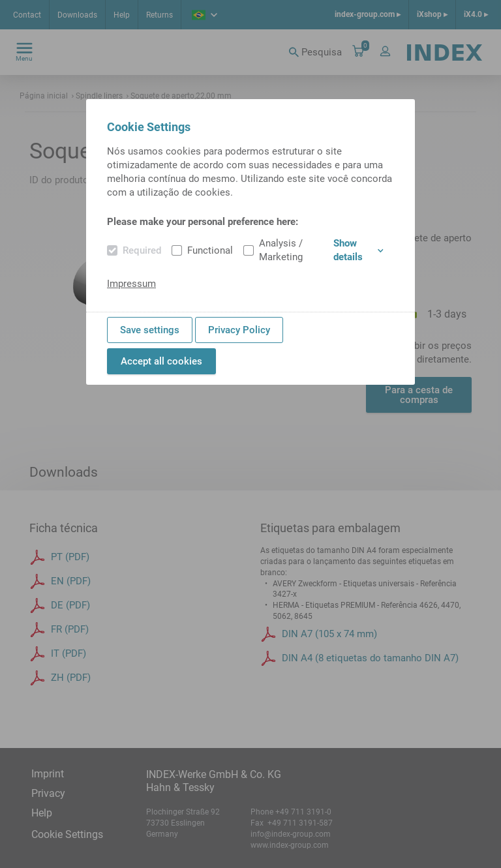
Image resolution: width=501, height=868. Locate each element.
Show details (358, 250)
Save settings (150, 330)
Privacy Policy (239, 330)
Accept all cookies (161, 361)
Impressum (131, 284)
